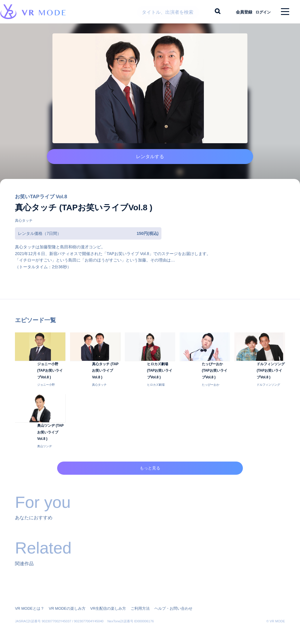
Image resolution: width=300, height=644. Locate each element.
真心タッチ (24, 229)
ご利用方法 (132, 604)
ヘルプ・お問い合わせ (163, 604)
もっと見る (150, 472)
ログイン (260, 12)
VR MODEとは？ (28, 604)
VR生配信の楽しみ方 (102, 604)
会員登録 (239, 12)
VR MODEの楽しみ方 (64, 604)
